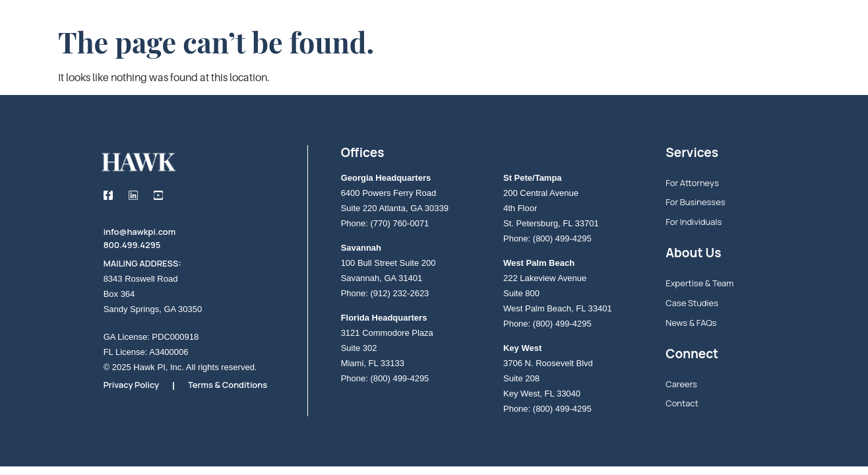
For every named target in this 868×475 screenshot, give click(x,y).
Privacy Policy (132, 385)
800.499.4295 (132, 245)
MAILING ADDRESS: (142, 263)
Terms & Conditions (228, 385)
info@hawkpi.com (140, 232)
